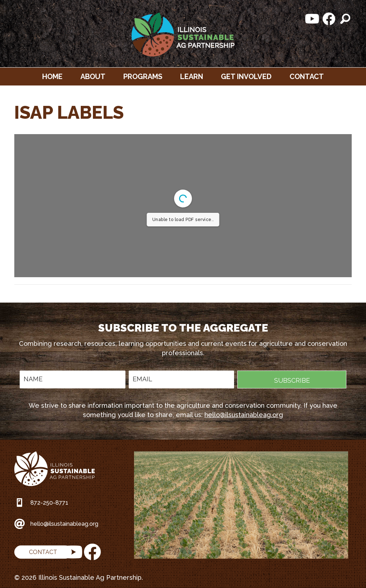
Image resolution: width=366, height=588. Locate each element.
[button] (312, 19)
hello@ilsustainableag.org (244, 415)
